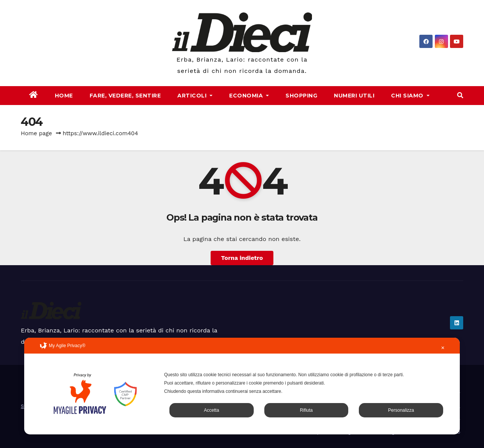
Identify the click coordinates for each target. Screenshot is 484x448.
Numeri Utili (354, 96)
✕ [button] (443, 348)
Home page (36, 133)
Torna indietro (242, 258)
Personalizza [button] (401, 410)
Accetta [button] (211, 410)
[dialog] (242, 386)
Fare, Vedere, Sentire (125, 96)
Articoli (195, 96)
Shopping (301, 96)
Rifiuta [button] (306, 410)
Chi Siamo (410, 96)
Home (64, 96)
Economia (249, 96)
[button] (460, 95)
